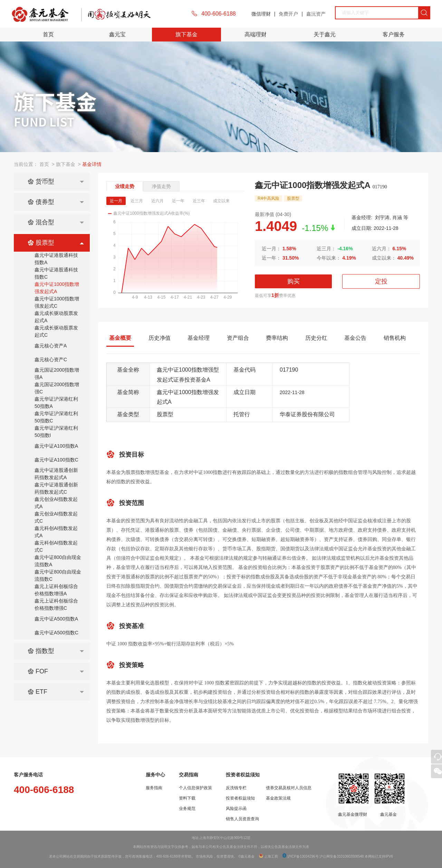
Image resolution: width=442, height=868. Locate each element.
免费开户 (288, 14)
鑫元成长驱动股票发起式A (56, 317)
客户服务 (394, 34)
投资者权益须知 (240, 798)
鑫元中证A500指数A (56, 619)
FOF (56, 671)
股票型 (56, 243)
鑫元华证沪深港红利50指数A (56, 403)
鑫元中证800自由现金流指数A (58, 561)
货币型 (56, 181)
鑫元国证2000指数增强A (57, 374)
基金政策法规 (278, 798)
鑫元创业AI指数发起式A (56, 503)
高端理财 (256, 34)
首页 (48, 34)
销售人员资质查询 (242, 819)
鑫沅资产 (316, 14)
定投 (381, 281)
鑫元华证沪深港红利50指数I (56, 432)
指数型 (56, 651)
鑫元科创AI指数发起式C (56, 546)
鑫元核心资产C (51, 360)
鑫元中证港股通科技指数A (56, 259)
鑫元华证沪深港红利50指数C (56, 417)
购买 (294, 281)
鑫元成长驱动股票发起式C (56, 331)
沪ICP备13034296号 (302, 856)
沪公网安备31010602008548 (342, 856)
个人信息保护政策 (195, 788)
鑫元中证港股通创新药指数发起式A (56, 474)
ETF (56, 692)
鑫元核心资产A (51, 346)
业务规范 (187, 809)
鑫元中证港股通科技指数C (56, 273)
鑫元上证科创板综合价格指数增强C (56, 604)
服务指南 (154, 788)
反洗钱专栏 (236, 788)
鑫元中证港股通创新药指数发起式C (56, 488)
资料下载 (187, 798)
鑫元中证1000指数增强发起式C (57, 302)
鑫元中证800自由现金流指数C (58, 575)
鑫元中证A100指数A (56, 446)
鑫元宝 (117, 34)
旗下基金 (186, 34)
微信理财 (261, 14)
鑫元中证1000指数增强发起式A (57, 288)
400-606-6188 (219, 14)
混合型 (56, 222)
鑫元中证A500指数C (56, 633)
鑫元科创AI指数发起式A (56, 532)
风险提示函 (236, 809)
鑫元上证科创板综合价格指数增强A (56, 590)
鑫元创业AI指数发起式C (56, 517)
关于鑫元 (325, 34)
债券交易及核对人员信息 (289, 788)
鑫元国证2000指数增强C (57, 388)
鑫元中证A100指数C (56, 460)
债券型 (56, 202)
